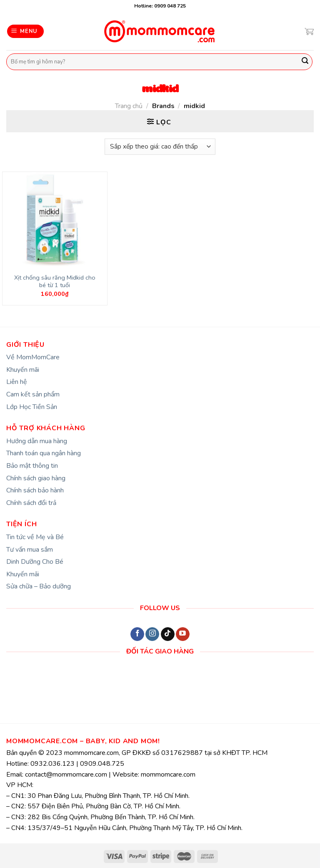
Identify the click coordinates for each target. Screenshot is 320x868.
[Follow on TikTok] (168, 634)
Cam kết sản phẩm (33, 394)
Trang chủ (129, 106)
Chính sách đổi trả (31, 503)
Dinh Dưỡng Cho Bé (35, 562)
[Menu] (26, 32)
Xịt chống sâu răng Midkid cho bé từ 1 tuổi (55, 281)
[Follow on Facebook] (137, 634)
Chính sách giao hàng (36, 478)
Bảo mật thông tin (32, 466)
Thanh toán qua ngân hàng (44, 453)
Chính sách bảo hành (35, 490)
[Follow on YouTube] (183, 634)
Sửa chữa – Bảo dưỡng (39, 586)
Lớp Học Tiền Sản (32, 407)
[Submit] (305, 62)
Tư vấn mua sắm (30, 550)
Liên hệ (17, 382)
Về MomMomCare (33, 357)
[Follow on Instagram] (152, 634)
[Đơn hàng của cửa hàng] (160, 147)
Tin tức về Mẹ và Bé (35, 537)
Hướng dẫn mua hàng (37, 441)
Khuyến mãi (23, 370)
